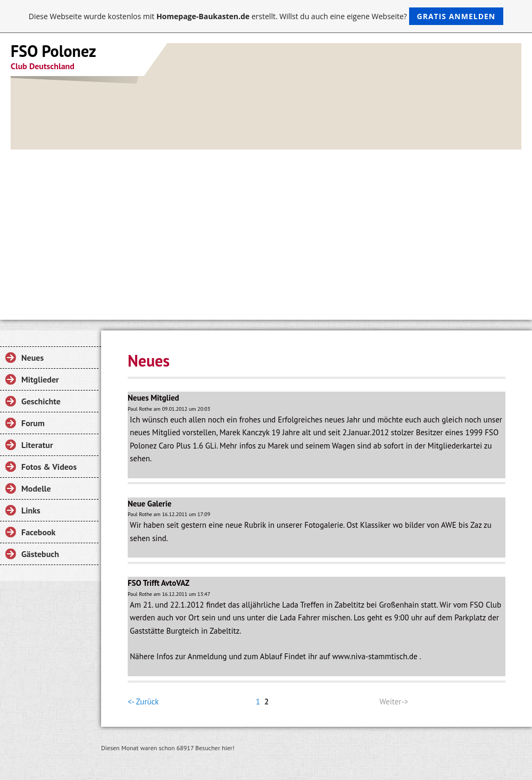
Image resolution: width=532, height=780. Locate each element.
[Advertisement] (266, 229)
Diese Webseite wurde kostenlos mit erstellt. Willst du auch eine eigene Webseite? (266, 16)
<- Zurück (143, 702)
